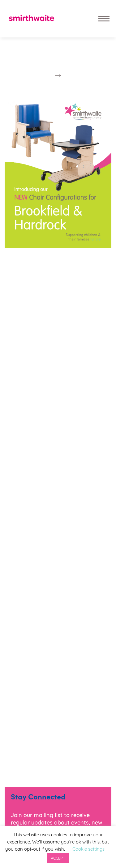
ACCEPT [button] (58, 858)
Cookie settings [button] (88, 848)
